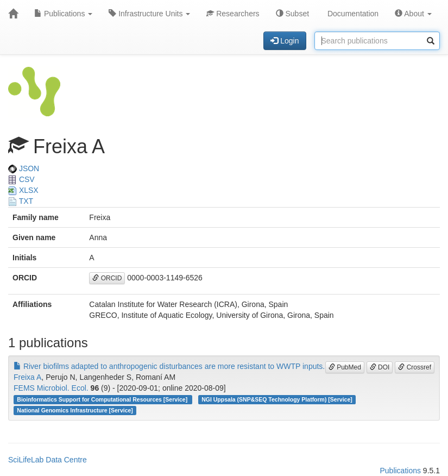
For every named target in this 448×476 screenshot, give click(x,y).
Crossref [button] (415, 367)
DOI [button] (380, 367)
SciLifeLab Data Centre (48, 460)
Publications (63, 14)
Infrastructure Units (149, 14)
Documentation (352, 14)
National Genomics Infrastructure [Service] (75, 410)
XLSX (23, 190)
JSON (24, 168)
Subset (292, 14)
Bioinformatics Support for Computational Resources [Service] (103, 399)
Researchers (233, 14)
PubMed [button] (345, 367)
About (413, 14)
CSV (21, 179)
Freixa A (27, 377)
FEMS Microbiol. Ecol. (51, 388)
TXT (21, 201)
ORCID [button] (107, 278)
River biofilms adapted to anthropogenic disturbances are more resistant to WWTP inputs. (169, 366)
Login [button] (285, 41)
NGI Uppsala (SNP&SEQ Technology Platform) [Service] (277, 399)
